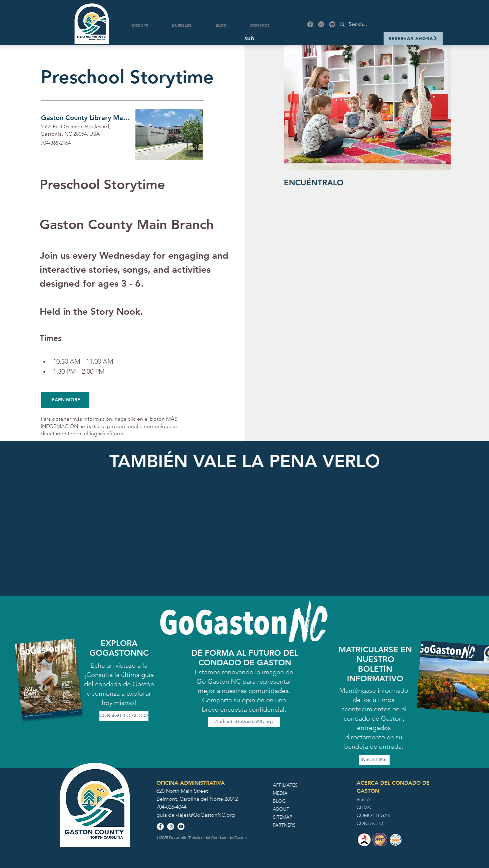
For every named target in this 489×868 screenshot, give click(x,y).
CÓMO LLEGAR (373, 815)
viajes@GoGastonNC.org (205, 815)
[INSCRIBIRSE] (374, 760)
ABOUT (281, 809)
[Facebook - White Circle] (160, 826)
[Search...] (386, 24)
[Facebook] (310, 24)
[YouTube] (332, 24)
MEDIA (280, 793)
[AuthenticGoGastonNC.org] (244, 722)
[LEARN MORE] (65, 400)
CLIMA (364, 807)
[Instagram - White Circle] (171, 826)
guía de (166, 815)
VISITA (363, 799)
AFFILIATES (285, 785)
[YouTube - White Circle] (181, 826)
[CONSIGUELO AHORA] (124, 716)
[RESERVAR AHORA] (413, 38)
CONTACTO (370, 823)
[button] (249, 38)
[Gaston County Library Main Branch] (86, 118)
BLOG (279, 801)
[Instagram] (321, 24)
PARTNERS (284, 825)
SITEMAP (283, 817)
